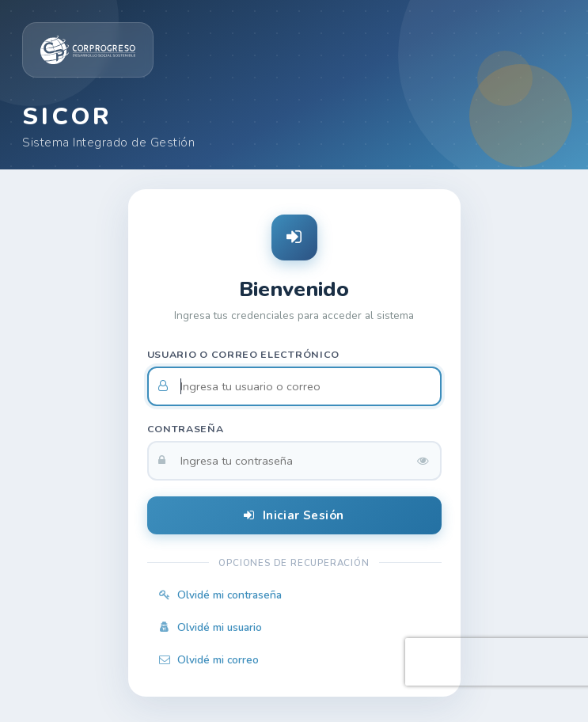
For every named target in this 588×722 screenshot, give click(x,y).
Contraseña (186, 429)
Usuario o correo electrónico (244, 354)
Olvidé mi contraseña (220, 595)
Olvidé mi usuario (210, 627)
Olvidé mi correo (209, 660)
